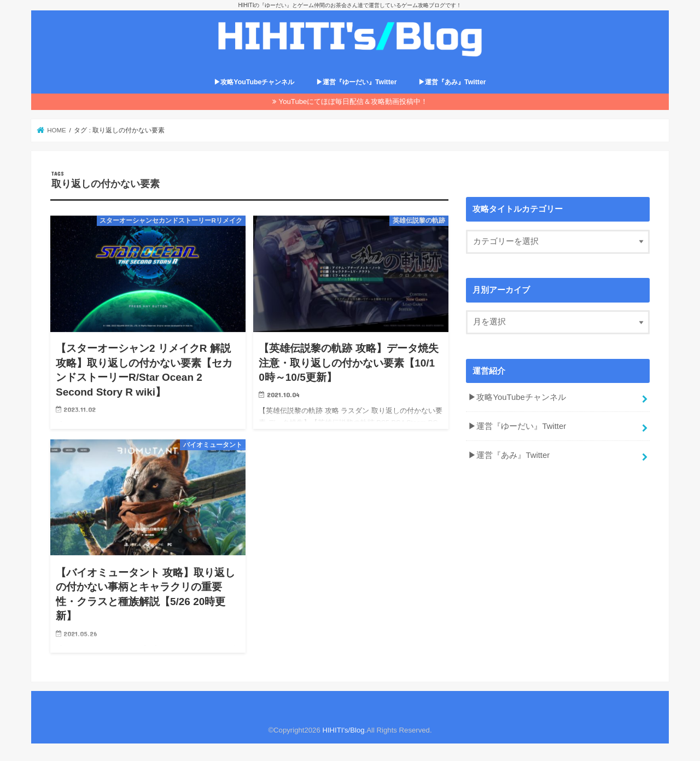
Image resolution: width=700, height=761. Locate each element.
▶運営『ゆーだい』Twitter (357, 82)
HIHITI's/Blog (343, 730)
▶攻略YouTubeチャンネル (254, 82)
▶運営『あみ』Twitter (452, 82)
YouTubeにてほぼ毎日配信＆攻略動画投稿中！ (354, 101)
